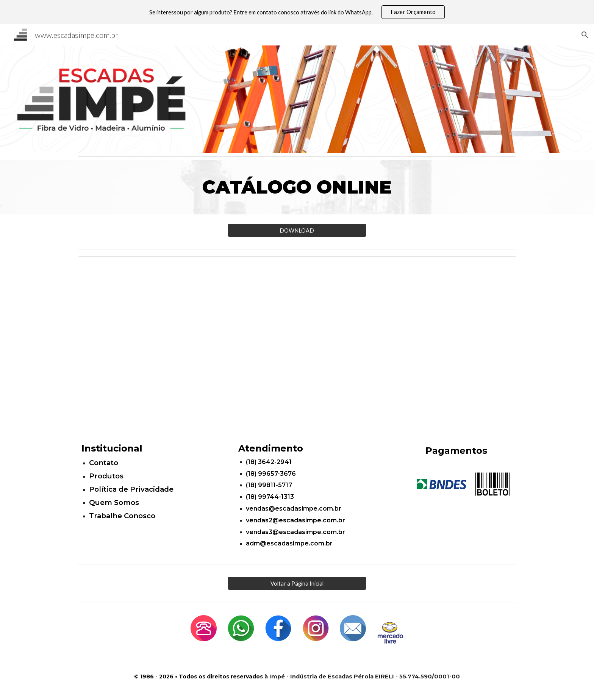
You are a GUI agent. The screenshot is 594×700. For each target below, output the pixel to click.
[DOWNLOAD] (297, 230)
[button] (585, 35)
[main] (297, 187)
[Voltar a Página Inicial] (297, 583)
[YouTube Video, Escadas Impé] (297, 341)
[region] (297, 12)
